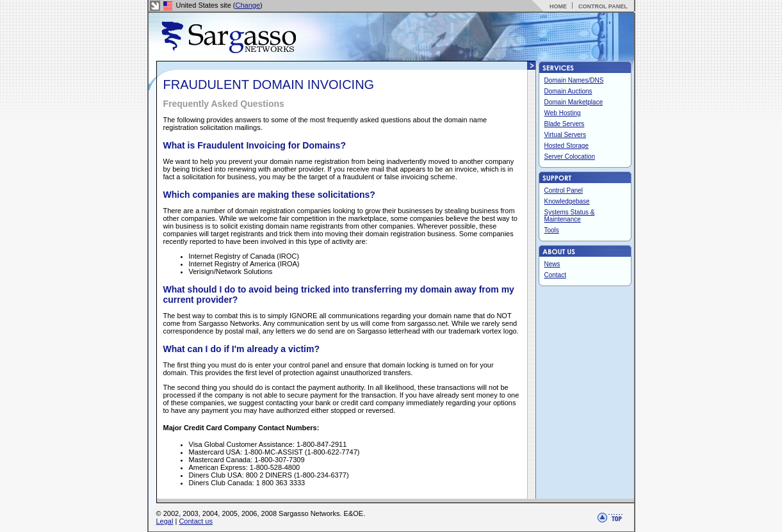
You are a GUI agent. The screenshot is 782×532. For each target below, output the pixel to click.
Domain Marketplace (574, 102)
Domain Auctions (568, 91)
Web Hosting (563, 113)
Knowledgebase (567, 201)
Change (248, 5)
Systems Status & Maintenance (570, 216)
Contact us (196, 521)
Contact (555, 275)
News (552, 264)
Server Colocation (570, 157)
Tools (552, 230)
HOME (558, 6)
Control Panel (564, 190)
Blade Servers (565, 124)
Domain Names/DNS (574, 80)
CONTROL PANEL (603, 6)
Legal (165, 521)
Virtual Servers (565, 135)
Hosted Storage (567, 146)
